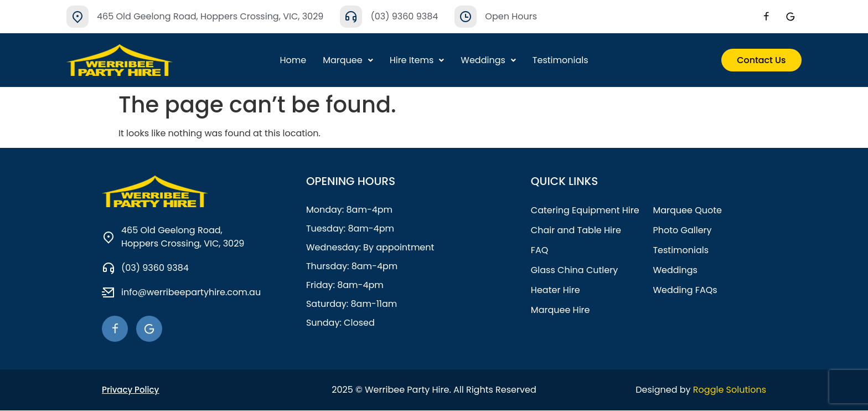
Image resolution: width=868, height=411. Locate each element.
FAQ (539, 250)
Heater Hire (556, 290)
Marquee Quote (687, 210)
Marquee (348, 60)
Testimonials (560, 60)
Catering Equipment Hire (585, 210)
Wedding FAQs (685, 290)
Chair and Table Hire (576, 230)
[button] (348, 60)
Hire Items (417, 60)
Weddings (488, 60)
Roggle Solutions (730, 390)
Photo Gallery (682, 230)
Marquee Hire (560, 310)
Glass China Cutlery (574, 270)
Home (293, 60)
